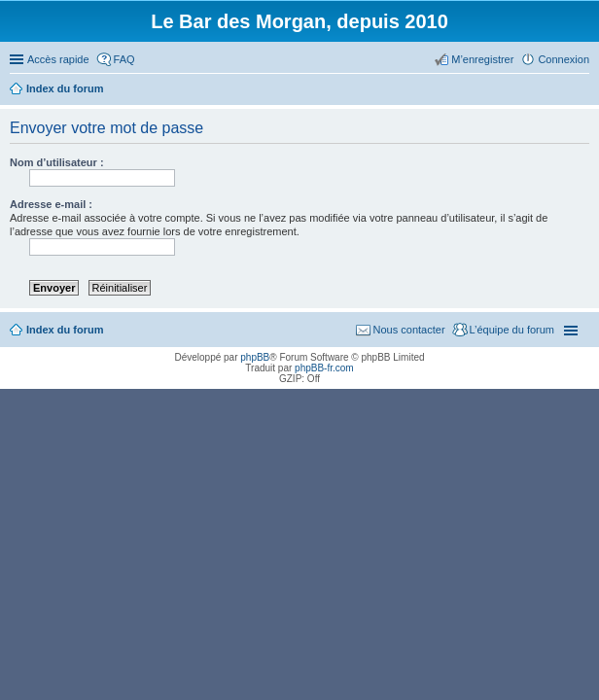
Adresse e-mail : (51, 204)
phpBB (255, 357)
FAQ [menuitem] (124, 59)
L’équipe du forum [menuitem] (512, 330)
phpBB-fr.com (324, 368)
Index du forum (65, 330)
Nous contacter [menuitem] (409, 330)
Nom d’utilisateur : (57, 162)
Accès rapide (58, 59)
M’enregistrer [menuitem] (482, 59)
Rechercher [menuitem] (581, 90)
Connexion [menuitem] (564, 59)
